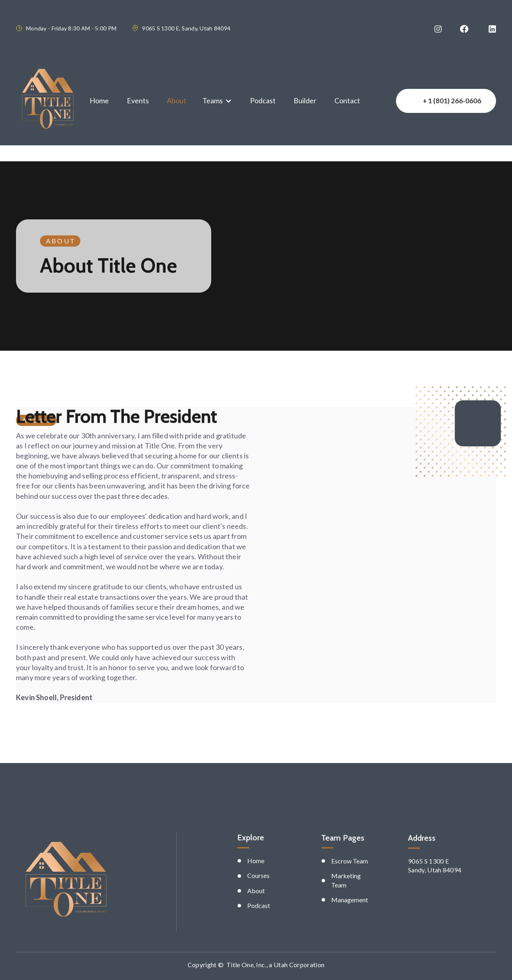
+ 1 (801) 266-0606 (452, 101)
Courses (258, 904)
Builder (305, 100)
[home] (48, 101)
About (177, 100)
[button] (217, 101)
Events (138, 100)
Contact (347, 100)
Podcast (263, 100)
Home (99, 100)
